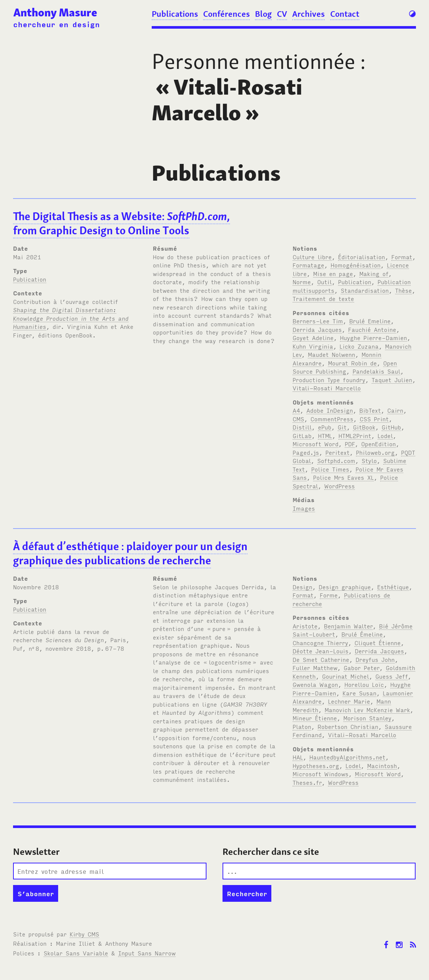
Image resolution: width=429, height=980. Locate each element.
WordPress (340, 486)
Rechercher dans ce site (271, 852)
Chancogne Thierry (320, 643)
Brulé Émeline (362, 634)
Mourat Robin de (352, 363)
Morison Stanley (367, 718)
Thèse (403, 290)
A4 (296, 410)
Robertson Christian (348, 726)
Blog (263, 14)
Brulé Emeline (370, 321)
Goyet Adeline (313, 337)
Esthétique (393, 587)
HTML (325, 435)
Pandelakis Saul (376, 371)
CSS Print (374, 419)
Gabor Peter (362, 667)
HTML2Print (355, 435)
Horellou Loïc (364, 684)
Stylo (369, 460)
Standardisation (365, 290)
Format (402, 257)
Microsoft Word (316, 444)
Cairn (395, 410)
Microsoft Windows (321, 774)
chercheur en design (56, 24)
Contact (345, 14)
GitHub (391, 427)
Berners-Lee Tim (318, 321)
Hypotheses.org (316, 765)
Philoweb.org (375, 452)
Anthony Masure (55, 12)
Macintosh (382, 765)
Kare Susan (359, 693)
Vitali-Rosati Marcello (327, 388)
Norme (302, 282)
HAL (298, 757)
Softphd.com (336, 460)
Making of (374, 273)
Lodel (385, 435)
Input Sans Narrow (147, 953)
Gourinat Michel (346, 676)
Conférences (226, 14)
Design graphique (345, 587)
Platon (302, 726)
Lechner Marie (349, 701)
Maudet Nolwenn (332, 354)
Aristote (305, 626)
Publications (175, 14)
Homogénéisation (356, 265)
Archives (308, 14)
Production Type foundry (329, 380)
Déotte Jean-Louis (321, 651)
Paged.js (306, 452)
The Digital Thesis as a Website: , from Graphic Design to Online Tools (122, 223)
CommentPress (332, 419)
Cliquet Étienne (378, 643)
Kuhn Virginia (313, 346)
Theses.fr (307, 782)
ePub (325, 427)
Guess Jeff (392, 676)
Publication (30, 279)
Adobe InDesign (330, 410)
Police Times (330, 469)
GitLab (302, 435)
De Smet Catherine (321, 659)
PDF (350, 444)
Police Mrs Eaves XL (343, 477)
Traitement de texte (323, 298)
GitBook (364, 427)
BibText (370, 410)
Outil (324, 282)
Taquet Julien (392, 380)
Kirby (84, 934)
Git (342, 427)
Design (302, 587)
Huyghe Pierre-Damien (373, 337)
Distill (302, 427)
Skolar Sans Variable (76, 953)
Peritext (337, 452)
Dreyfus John (375, 659)
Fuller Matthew (315, 667)
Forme (329, 595)
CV (282, 14)
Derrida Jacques (317, 329)
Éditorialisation (362, 257)
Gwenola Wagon (315, 684)
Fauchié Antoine (372, 329)
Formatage (308, 265)
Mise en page (333, 273)
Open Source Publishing (345, 367)
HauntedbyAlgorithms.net (347, 757)
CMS (298, 419)
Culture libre (312, 257)
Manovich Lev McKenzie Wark (367, 710)
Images (304, 508)
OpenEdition (378, 444)
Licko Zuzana (359, 346)
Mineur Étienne (315, 718)
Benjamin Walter (348, 626)
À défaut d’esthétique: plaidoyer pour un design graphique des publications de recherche (130, 554)
